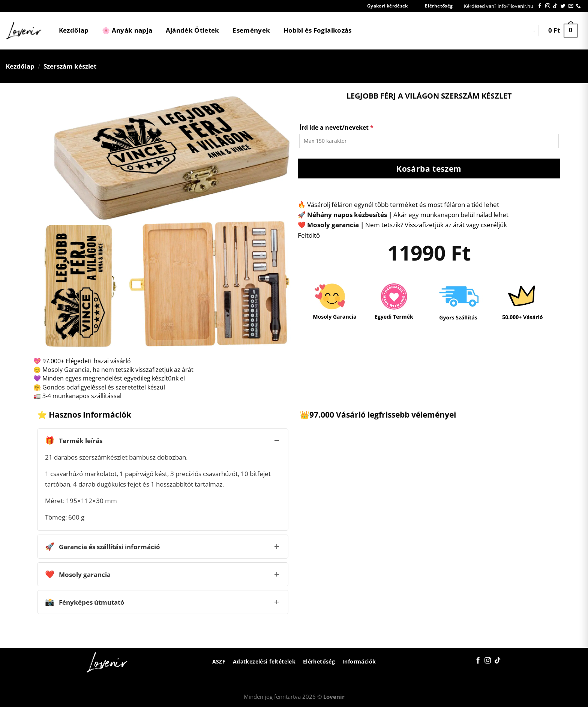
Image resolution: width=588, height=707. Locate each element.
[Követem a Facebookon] (540, 6)
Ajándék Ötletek (193, 30)
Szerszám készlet (70, 66)
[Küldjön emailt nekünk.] (571, 6)
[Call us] (578, 6)
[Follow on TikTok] (555, 6)
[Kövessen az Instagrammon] (548, 6)
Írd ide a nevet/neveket (337, 127)
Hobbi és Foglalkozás (318, 30)
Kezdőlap (74, 30)
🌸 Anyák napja (127, 30)
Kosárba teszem (429, 169)
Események (251, 30)
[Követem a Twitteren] (563, 6)
